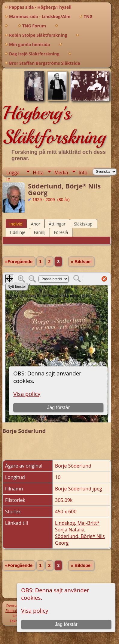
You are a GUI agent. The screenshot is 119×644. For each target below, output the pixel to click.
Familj (40, 232)
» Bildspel (81, 262)
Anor (36, 224)
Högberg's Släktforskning (54, 125)
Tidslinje (17, 232)
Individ (16, 224)
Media (61, 173)
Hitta (38, 173)
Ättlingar (57, 224)
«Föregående (19, 262)
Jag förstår (66, 624)
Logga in (13, 173)
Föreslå (61, 232)
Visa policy (35, 610)
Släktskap (83, 224)
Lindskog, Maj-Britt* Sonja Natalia (77, 526)
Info (83, 173)
